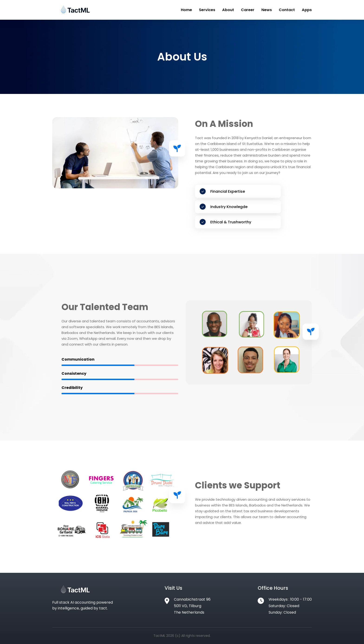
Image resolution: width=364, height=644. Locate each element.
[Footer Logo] (75, 594)
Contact (288, 10)
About (232, 10)
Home (193, 10)
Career (251, 10)
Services (212, 10)
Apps (307, 10)
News (269, 10)
